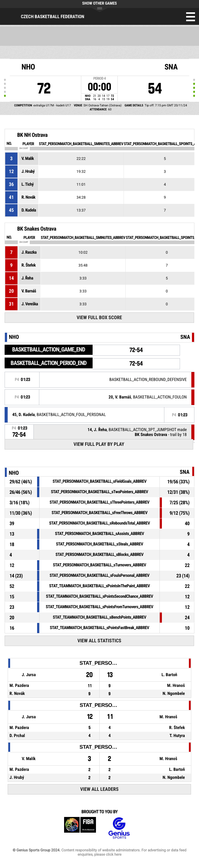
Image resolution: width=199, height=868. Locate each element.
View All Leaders (99, 789)
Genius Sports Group (119, 828)
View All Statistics (99, 641)
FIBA (80, 828)
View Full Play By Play (99, 444)
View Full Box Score (99, 317)
